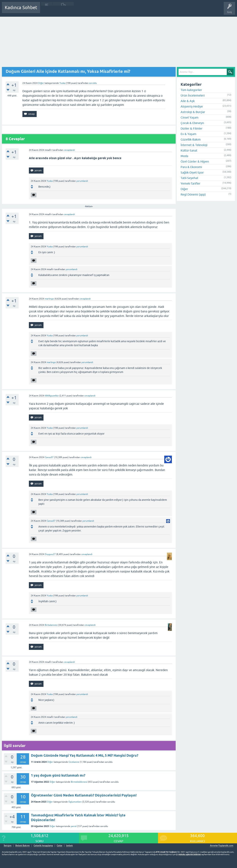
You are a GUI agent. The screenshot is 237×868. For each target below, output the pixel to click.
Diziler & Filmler (192, 128)
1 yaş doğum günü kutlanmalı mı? (58, 775)
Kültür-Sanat (189, 150)
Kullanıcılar (98, 10)
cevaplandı (69, 150)
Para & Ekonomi (191, 167)
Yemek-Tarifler (190, 183)
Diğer (41, 83)
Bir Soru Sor (113, 10)
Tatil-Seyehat (189, 178)
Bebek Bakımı (155, 10)
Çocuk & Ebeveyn (192, 123)
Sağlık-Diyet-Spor (192, 172)
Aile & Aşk (188, 101)
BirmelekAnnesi (79, 782)
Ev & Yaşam (188, 134)
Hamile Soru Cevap (134, 10)
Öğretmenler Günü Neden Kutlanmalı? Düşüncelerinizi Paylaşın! (84, 795)
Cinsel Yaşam (190, 117)
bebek (70, 846)
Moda (184, 156)
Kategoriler (82, 10)
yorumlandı (82, 181)
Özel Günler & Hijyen (195, 161)
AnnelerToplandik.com (222, 846)
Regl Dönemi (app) (193, 194)
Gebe (60, 846)
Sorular (47, 10)
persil (74, 826)
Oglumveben (75, 802)
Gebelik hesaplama (43, 846)
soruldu (93, 83)
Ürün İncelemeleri (193, 95)
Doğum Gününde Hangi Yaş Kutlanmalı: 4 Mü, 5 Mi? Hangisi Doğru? (85, 755)
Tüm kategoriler (191, 90)
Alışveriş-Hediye (192, 106)
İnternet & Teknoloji (194, 145)
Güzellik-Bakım (191, 139)
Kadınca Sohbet (21, 7)
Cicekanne (74, 762)
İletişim (8, 846)
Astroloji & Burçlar (193, 112)
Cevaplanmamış (63, 10)
